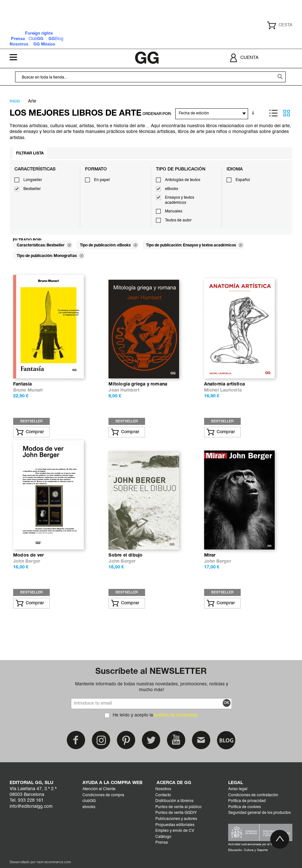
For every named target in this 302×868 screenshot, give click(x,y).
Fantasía (23, 384)
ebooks (89, 807)
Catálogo (163, 837)
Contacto (163, 795)
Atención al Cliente (99, 789)
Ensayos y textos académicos (180, 200)
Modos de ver (28, 555)
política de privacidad (176, 715)
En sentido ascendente (254, 113)
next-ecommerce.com (54, 862)
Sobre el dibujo (125, 555)
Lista (273, 113)
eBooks (172, 189)
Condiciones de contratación (253, 795)
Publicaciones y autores (176, 819)
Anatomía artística (224, 384)
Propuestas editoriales (175, 825)
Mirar (210, 555)
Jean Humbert (124, 390)
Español (243, 180)
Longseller (33, 180)
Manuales (174, 211)
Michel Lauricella (223, 390)
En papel (102, 180)
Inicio (15, 101)
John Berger (27, 562)
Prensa (162, 843)
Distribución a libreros (174, 801)
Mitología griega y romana (138, 384)
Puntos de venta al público (178, 807)
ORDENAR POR (156, 114)
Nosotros (163, 789)
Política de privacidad (247, 801)
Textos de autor (178, 220)
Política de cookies (245, 807)
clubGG (89, 801)
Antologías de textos (183, 180)
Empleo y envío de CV (175, 831)
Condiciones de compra (103, 795)
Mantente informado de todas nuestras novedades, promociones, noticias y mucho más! (152, 687)
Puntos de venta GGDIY (176, 813)
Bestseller (32, 189)
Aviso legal (238, 789)
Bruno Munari (28, 390)
